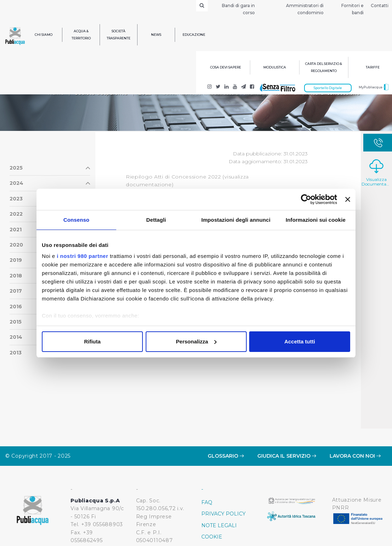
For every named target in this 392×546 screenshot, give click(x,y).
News (156, 35)
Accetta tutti (300, 341)
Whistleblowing (227, 506)
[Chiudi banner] (348, 199)
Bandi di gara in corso (238, 9)
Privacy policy (223, 471)
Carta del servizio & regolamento (324, 67)
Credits (213, 517)
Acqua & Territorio (81, 35)
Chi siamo (44, 35)
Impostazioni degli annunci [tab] (236, 220)
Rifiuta (92, 341)
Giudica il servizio (287, 413)
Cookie (212, 494)
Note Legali (219, 483)
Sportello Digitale (328, 88)
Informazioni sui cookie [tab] (316, 220)
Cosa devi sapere (226, 67)
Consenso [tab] (76, 220)
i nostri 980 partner (82, 256)
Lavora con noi (355, 413)
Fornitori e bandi (352, 9)
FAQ (207, 460)
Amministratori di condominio (305, 9)
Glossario (226, 413)
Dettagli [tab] (156, 220)
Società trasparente (119, 35)
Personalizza (196, 341)
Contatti (380, 5)
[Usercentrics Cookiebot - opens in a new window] (306, 199)
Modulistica (275, 67)
